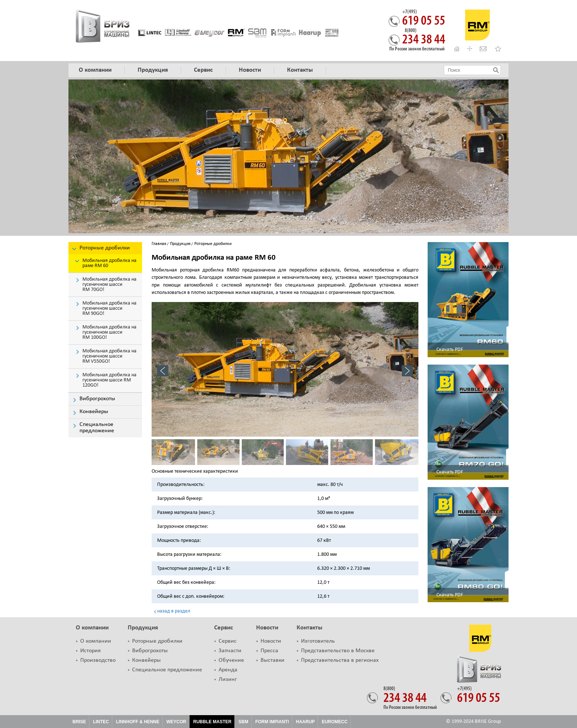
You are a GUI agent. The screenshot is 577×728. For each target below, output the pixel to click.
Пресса (269, 651)
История (91, 651)
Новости (267, 628)
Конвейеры (146, 660)
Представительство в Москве (338, 651)
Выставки (272, 660)
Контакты (309, 628)
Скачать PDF (450, 350)
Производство (98, 660)
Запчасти (230, 651)
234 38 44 (424, 38)
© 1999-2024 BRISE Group (473, 722)
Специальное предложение (167, 670)
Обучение (231, 660)
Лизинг (228, 679)
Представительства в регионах (340, 660)
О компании (92, 628)
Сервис (224, 628)
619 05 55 (424, 19)
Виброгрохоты (150, 651)
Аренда (228, 670)
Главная (159, 244)
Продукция (180, 244)
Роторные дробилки (157, 641)
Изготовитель (318, 641)
